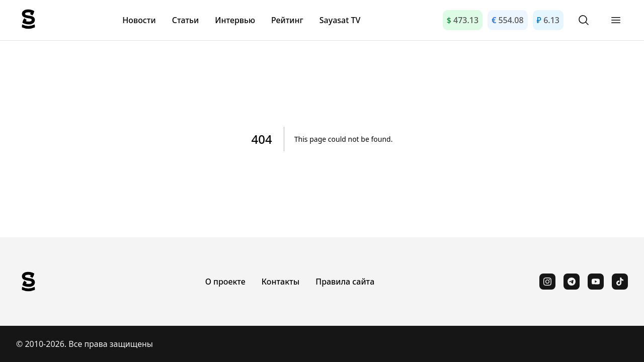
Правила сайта (345, 282)
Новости (139, 20)
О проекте (225, 282)
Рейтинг (287, 20)
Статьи (186, 20)
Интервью (235, 20)
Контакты (281, 282)
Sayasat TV (340, 20)
